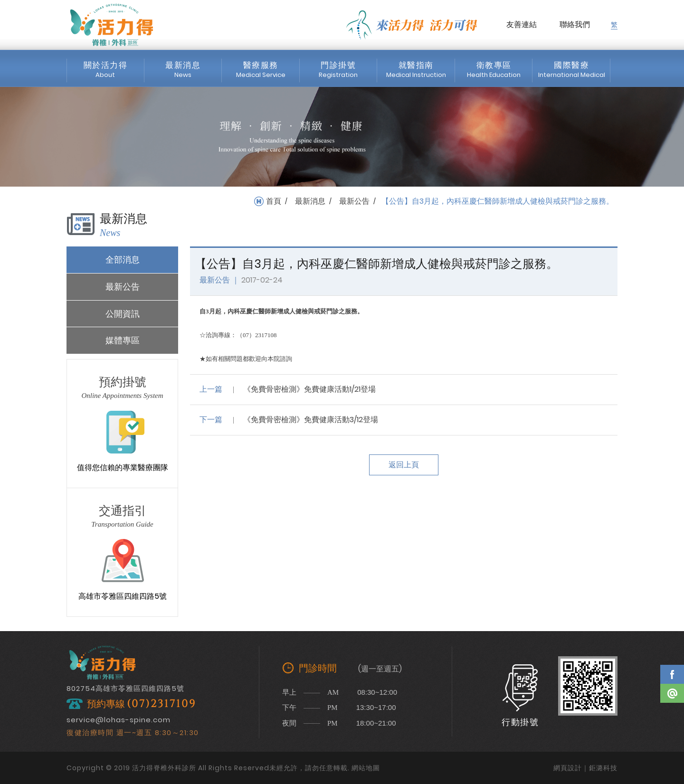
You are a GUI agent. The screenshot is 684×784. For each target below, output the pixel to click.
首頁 (274, 201)
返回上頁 (404, 465)
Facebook (672, 674)
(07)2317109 (161, 704)
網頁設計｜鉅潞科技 (585, 768)
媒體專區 (123, 340)
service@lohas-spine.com (119, 720)
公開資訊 (123, 314)
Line (672, 693)
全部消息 (123, 260)
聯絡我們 (575, 24)
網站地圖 (366, 768)
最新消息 (310, 201)
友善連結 (522, 24)
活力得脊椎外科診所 (112, 25)
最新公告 (354, 201)
